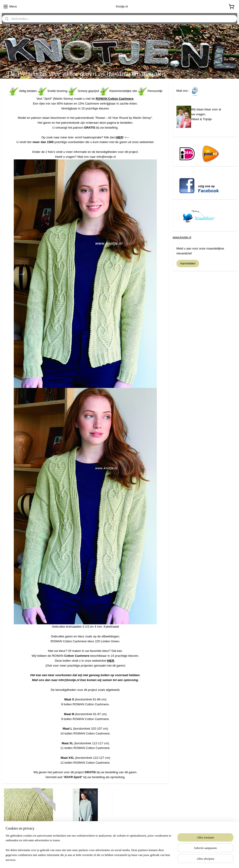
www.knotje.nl (182, 237)
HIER (119, 137)
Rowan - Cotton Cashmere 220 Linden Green (28, 831)
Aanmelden (188, 263)
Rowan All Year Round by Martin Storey (85, 831)
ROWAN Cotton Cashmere (115, 99)
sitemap (102, 859)
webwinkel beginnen (126, 859)
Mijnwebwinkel (162, 859)
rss (111, 859)
